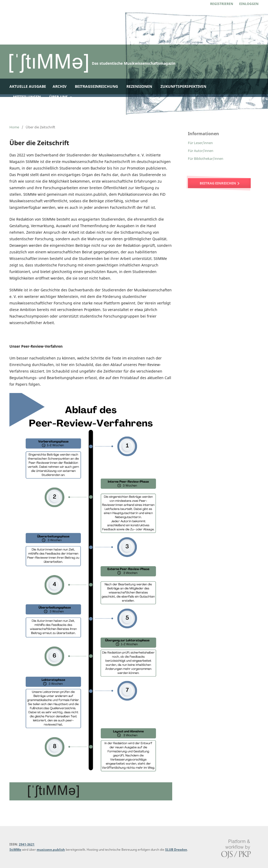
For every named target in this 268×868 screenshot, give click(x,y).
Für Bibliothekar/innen (206, 159)
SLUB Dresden (176, 850)
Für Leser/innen (200, 143)
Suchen (245, 107)
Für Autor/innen (201, 151)
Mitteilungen (27, 97)
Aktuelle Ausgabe (28, 86)
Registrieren (222, 4)
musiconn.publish (51, 850)
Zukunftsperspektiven (183, 86)
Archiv (60, 86)
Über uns (59, 97)
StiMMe (15, 850)
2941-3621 (27, 844)
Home (14, 127)
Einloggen (249, 4)
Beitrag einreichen (218, 183)
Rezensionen (139, 86)
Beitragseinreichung (96, 86)
